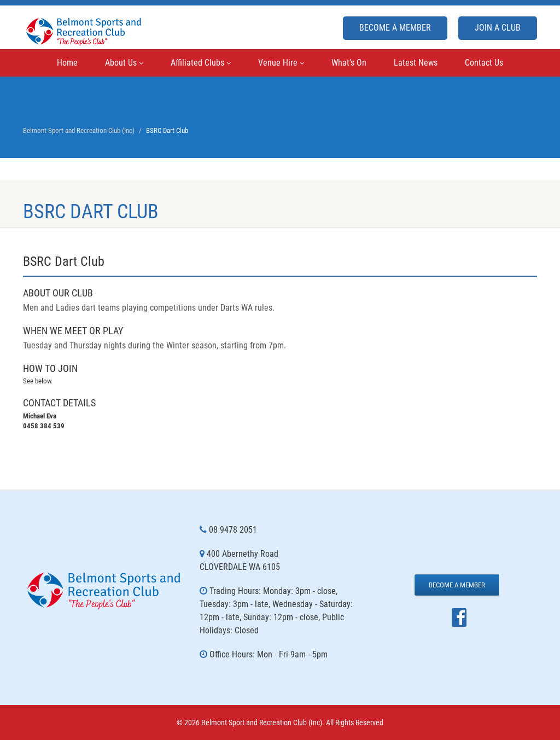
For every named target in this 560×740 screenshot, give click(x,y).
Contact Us (484, 63)
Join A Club (498, 28)
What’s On (349, 63)
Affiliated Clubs (201, 63)
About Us (124, 63)
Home (67, 63)
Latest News (416, 63)
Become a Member (395, 28)
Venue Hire (281, 63)
